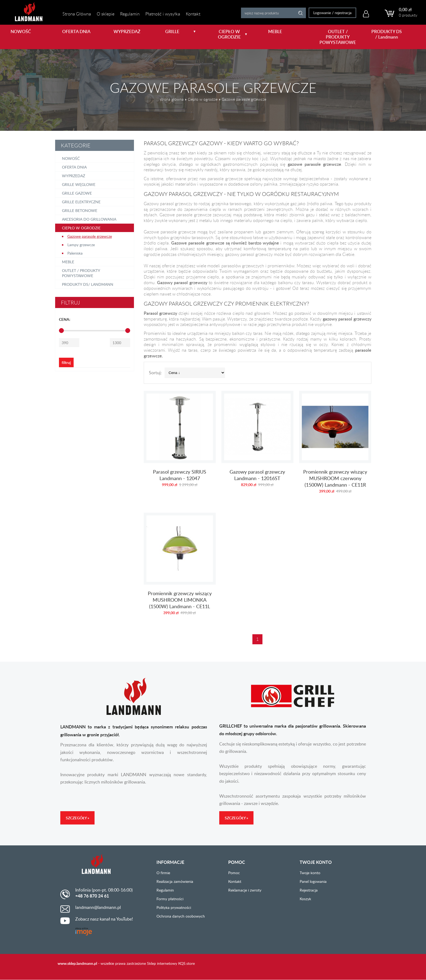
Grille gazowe (77, 193)
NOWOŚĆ (21, 31)
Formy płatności (170, 899)
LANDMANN (29, 12)
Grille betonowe (80, 210)
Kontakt (193, 14)
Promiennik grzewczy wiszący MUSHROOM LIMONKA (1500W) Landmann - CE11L (180, 567)
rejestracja (341, 13)
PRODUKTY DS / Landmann (387, 34)
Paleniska (75, 253)
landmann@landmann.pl (98, 907)
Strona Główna (77, 14)
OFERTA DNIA (76, 31)
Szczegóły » (77, 818)
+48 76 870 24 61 (92, 896)
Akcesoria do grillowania (89, 219)
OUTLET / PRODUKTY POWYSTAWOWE (336, 37)
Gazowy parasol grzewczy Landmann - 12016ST (257, 445)
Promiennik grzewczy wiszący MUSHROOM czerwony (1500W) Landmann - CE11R (335, 445)
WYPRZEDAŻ (127, 31)
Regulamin (130, 14)
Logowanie (320, 13)
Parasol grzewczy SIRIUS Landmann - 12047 (180, 445)
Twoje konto (310, 873)
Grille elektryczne (81, 202)
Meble (68, 262)
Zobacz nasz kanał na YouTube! (104, 919)
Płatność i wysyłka (163, 14)
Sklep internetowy (162, 963)
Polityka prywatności (174, 907)
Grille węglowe (79, 184)
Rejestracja (309, 890)
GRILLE (181, 31)
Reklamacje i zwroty (245, 890)
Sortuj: (155, 373)
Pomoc (234, 873)
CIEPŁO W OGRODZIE (233, 34)
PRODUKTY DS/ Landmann (88, 284)
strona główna (172, 99)
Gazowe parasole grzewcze (244, 99)
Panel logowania (313, 881)
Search (298, 13)
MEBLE (275, 31)
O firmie (163, 873)
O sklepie (106, 14)
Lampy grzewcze (81, 245)
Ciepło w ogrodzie (203, 99)
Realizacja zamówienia (175, 881)
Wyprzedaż (73, 176)
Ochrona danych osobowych (181, 916)
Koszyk (305, 899)
